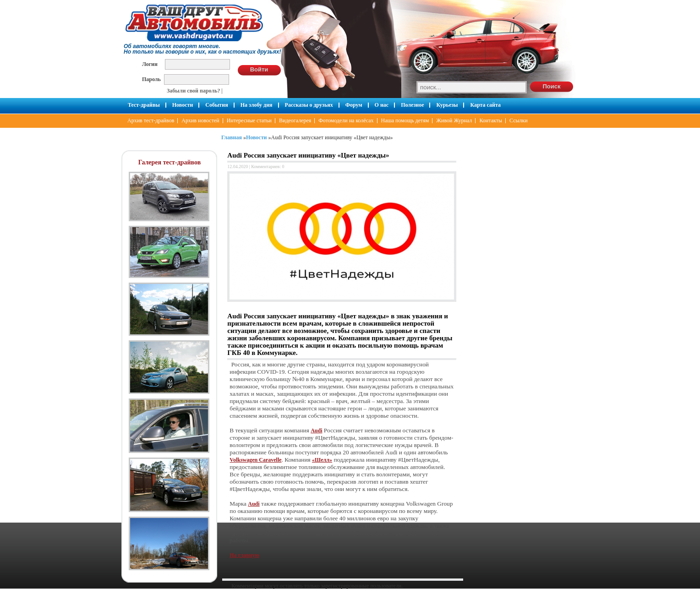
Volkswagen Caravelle (255, 460)
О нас (382, 105)
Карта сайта (485, 105)
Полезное (412, 105)
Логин (150, 64)
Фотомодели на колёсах (346, 120)
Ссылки (519, 120)
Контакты (491, 120)
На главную (244, 555)
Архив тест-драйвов (151, 120)
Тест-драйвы (144, 105)
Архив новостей (200, 120)
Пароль (151, 79)
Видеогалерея (295, 120)
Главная (232, 137)
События (216, 105)
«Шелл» (322, 460)
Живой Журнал (454, 120)
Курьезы (447, 105)
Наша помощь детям (405, 120)
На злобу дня (257, 105)
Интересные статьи (249, 120)
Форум (354, 105)
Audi (316, 431)
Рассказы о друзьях (309, 105)
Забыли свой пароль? (194, 91)
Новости (183, 105)
